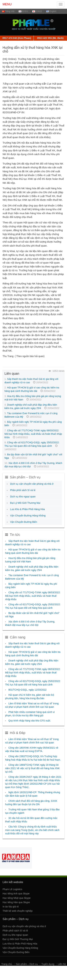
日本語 (37, 11)
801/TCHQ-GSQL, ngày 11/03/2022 (28, 690)
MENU (7, 4)
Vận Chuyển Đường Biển (24, 522)
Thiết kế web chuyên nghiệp (18, 911)
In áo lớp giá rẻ (11, 907)
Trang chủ (7, 964)
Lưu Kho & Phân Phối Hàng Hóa (27, 509)
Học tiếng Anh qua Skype (16, 894)
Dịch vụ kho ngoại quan (23, 497)
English (51, 11)
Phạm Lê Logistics (12, 889)
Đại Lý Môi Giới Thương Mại (25, 503)
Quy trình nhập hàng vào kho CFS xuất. (30, 721)
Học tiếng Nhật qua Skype (17, 898)
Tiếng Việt (8, 11)
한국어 (23, 11)
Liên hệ (62, 964)
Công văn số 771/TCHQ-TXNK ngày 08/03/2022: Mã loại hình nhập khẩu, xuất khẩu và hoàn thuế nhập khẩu (33, 434)
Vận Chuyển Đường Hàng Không (28, 516)
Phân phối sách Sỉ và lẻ (23, 490)
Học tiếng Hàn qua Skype (16, 902)
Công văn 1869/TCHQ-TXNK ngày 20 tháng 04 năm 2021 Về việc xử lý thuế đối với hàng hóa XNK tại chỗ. (32, 768)
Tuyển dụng (48, 964)
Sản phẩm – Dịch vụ (27, 964)
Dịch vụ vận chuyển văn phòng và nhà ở (32, 484)
